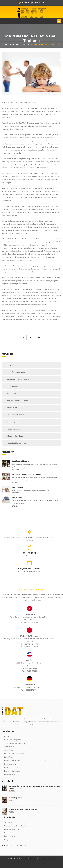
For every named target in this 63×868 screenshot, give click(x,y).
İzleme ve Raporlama (15, 436)
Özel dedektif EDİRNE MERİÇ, (31, 862)
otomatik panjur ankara (35, 861)
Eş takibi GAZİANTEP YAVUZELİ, (57, 863)
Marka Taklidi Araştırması (17, 443)
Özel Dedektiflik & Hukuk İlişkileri (16, 826)
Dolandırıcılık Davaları (15, 415)
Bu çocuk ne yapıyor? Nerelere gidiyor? (27, 474)
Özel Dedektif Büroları (21, 461)
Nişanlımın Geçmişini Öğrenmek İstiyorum (23, 809)
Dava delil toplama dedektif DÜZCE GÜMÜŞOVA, (46, 865)
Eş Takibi (10, 365)
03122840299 (26, 3)
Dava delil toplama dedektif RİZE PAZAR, (43, 864)
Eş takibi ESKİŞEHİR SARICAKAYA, (22, 863)
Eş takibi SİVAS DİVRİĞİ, (35, 863)
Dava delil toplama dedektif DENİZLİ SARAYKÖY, (33, 864)
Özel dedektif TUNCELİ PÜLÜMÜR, (46, 861)
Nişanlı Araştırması (15, 798)
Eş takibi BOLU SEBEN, (4, 864)
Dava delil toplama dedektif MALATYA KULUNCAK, (12, 864)
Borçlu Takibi (12, 408)
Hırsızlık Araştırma (14, 429)
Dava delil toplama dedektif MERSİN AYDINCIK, (35, 865)
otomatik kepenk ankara (21, 861)
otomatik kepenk (26, 861)
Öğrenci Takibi (12, 386)
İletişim (7, 840)
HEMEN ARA (40, 3)
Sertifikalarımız (10, 822)
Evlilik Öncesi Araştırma (16, 372)
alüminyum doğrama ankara (7, 861)
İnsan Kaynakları (10, 836)
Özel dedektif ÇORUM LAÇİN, (24, 862)
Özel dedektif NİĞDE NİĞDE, (45, 862)
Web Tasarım (51, 859)
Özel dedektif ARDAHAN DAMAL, (10, 862)
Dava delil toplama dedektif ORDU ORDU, (52, 864)
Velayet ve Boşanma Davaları (18, 379)
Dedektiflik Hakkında (11, 829)
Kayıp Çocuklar (18, 487)
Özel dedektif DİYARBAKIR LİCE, (17, 862)
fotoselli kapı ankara (16, 861)
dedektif (3, 861)
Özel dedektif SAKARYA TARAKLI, (52, 862)
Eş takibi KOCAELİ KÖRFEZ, (7, 863)
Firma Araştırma (13, 422)
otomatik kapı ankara (40, 861)
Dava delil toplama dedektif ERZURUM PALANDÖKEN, (24, 865)
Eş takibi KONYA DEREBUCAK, (50, 863)
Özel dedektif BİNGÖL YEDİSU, (38, 862)
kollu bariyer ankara (12, 861)
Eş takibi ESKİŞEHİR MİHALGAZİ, (14, 863)
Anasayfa (27, 44)
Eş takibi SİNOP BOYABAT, (29, 863)
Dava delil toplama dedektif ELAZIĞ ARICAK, (23, 864)
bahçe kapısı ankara (30, 861)
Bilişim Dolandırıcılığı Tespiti (18, 401)
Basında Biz (8, 833)
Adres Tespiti (12, 393)
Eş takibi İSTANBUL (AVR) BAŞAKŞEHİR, (42, 863)
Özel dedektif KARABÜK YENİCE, (53, 861)
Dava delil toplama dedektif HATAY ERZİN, (13, 865)
